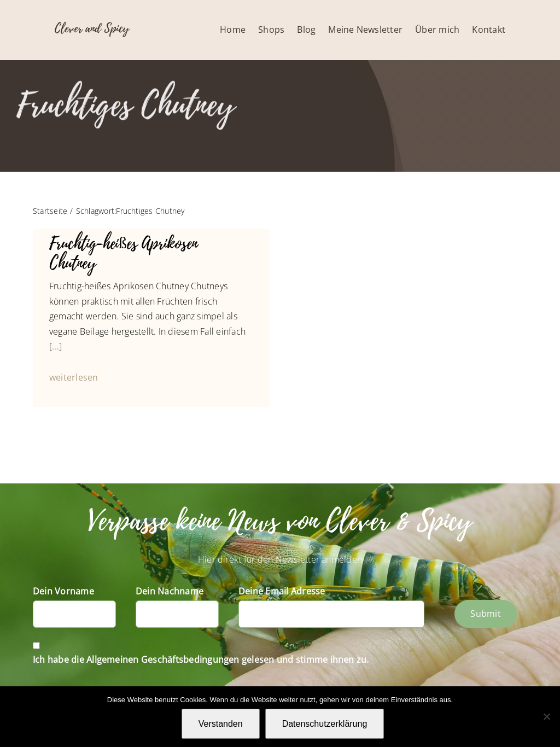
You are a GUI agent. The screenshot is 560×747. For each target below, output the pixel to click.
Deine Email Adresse (282, 591)
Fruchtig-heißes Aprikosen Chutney (123, 253)
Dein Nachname (170, 591)
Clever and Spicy (92, 28)
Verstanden (221, 724)
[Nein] (546, 716)
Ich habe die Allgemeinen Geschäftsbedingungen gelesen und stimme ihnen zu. (201, 660)
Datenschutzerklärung (325, 724)
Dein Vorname (63, 591)
